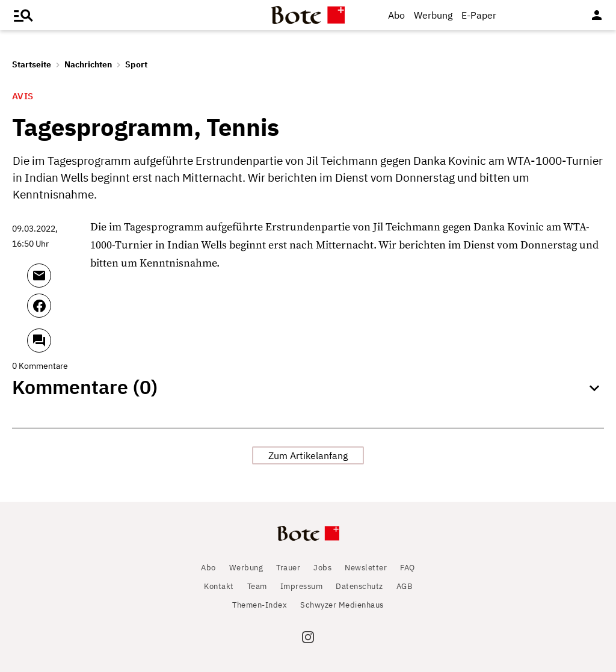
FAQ (408, 568)
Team (257, 586)
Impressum (302, 586)
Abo (396, 15)
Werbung (433, 15)
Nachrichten (88, 64)
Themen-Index (260, 605)
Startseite (32, 64)
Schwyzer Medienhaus (342, 605)
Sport (136, 64)
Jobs (322, 568)
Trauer (288, 568)
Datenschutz (359, 586)
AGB (405, 586)
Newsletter (366, 568)
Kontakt (219, 586)
